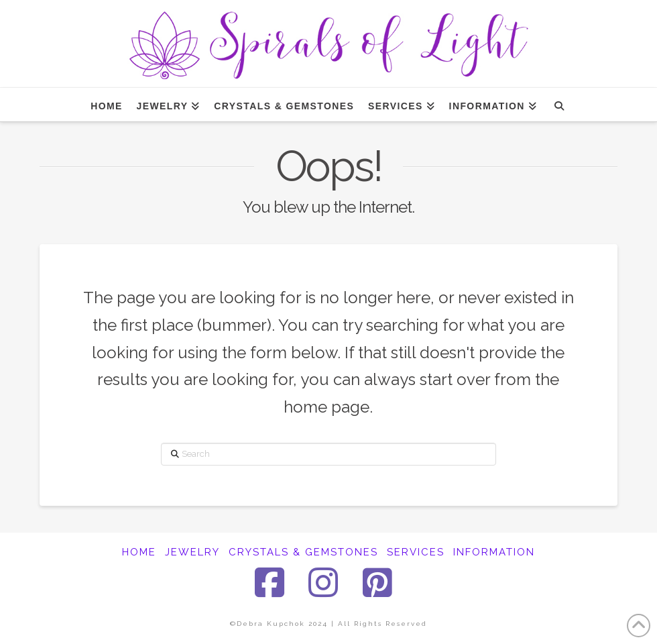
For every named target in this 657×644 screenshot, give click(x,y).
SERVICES (416, 552)
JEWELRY (192, 552)
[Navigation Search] (559, 105)
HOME (139, 552)
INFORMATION (494, 552)
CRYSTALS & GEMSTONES (303, 552)
